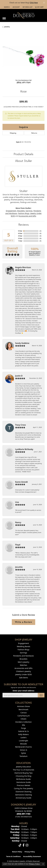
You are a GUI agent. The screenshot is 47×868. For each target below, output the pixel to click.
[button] (7, 7)
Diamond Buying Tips (23, 773)
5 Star (20, 231)
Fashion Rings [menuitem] (24, 650)
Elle (24, 725)
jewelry (7, 27)
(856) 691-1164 (24, 82)
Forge (23, 728)
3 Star (20, 236)
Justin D (19, 376)
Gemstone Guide (24, 782)
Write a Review (23, 622)
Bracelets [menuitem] (23, 659)
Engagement (11, 211)
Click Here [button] (34, 3)
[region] (23, 56)
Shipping (13, 133)
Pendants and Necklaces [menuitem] (23, 656)
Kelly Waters (23, 734)
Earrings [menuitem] (23, 653)
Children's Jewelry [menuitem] (23, 671)
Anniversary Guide (23, 798)
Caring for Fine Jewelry (24, 788)
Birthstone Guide (23, 779)
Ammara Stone (23, 706)
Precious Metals (23, 785)
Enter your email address (23, 691)
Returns (34, 133)
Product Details (23, 154)
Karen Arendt (21, 482)
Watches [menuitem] (23, 665)
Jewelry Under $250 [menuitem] (23, 674)
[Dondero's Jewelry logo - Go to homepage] (24, 15)
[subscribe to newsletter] (41, 695)
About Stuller (24, 161)
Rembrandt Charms (23, 747)
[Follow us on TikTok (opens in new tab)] (20, 845)
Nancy (18, 522)
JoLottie (19, 567)
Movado (23, 744)
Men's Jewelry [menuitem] (24, 662)
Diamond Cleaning (23, 792)
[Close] (44, 3)
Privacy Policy (30, 852)
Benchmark (23, 709)
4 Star (20, 233)
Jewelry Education (23, 767)
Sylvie (23, 753)
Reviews (24, 225)
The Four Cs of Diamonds (24, 770)
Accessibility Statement (32, 856)
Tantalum (23, 756)
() (40, 231)
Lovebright (23, 741)
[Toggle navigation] (4, 17)
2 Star (20, 238)
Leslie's (24, 737)
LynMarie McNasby (24, 449)
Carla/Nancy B (24, 716)
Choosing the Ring (24, 776)
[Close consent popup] (43, 864)
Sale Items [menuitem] (23, 678)
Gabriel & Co (23, 731)
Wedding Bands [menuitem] (23, 646)
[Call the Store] (23, 814)
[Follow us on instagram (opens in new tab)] (27, 845)
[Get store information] (23, 817)
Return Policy (17, 852)
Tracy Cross (20, 425)
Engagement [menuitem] (23, 643)
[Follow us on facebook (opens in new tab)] (23, 845)
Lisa (17, 502)
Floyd (18, 545)
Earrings (29, 211)
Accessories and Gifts (28, 216)
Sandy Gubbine (22, 343)
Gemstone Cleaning (23, 795)
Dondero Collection (24, 722)
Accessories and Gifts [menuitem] (23, 668)
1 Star (20, 241)
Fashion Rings (24, 213)
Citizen (24, 719)
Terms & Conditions (13, 856)
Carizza (23, 713)
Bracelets (21, 211)
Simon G (23, 750)
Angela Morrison (23, 267)
